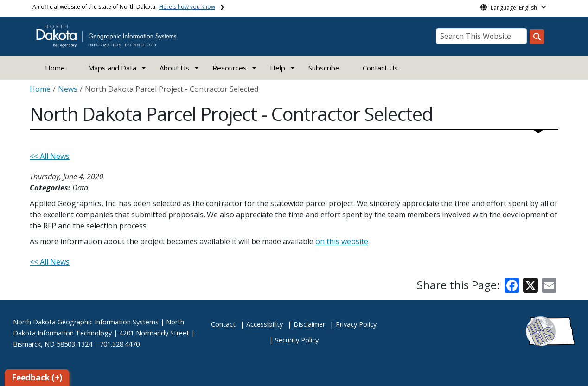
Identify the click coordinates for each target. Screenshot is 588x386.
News (68, 89)
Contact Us (380, 68)
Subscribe (324, 68)
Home (55, 68)
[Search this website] (537, 37)
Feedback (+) (37, 377)
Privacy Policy (356, 324)
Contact (223, 324)
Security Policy (297, 340)
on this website (342, 241)
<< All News (50, 156)
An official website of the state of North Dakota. (124, 7)
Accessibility (265, 324)
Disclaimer (309, 324)
